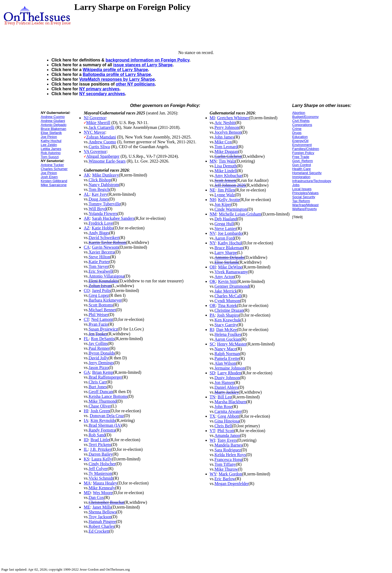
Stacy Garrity (226, 325)
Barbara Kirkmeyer (105, 300)
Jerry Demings (101, 363)
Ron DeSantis (103, 339)
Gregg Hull (224, 224)
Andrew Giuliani (53, 121)
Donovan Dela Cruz (107, 416)
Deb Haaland (226, 219)
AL (86, 194)
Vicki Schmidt (101, 478)
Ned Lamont (102, 319)
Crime (297, 129)
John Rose (223, 407)
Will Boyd (98, 209)
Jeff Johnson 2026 (230, 185)
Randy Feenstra (102, 430)
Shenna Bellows (103, 512)
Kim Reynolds (103, 420)
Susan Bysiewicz (103, 329)
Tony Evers (227, 440)
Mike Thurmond (103, 401)
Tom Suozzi (50, 157)
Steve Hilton (99, 257)
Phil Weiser (99, 315)
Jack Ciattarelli (102, 127)
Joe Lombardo (230, 233)
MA (87, 483)
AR (87, 218)
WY (213, 474)
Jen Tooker (98, 334)
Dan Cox (96, 497)
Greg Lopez (99, 295)
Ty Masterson (100, 473)
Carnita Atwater (228, 411)
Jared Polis (101, 291)
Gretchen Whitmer (233, 118)
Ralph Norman (227, 354)
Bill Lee (224, 397)
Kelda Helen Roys (230, 455)
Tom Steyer (99, 266)
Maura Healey (105, 483)
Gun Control (302, 165)
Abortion (299, 113)
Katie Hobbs (102, 228)
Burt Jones (98, 387)
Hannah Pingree (102, 522)
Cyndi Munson (227, 301)
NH (213, 200)
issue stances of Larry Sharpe (143, 65)
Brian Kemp (103, 372)
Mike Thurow (226, 469)
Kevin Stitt (227, 281)
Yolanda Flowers (103, 214)
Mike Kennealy (102, 488)
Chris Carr (98, 382)
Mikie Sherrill (98, 123)
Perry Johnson (227, 127)
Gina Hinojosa (227, 421)
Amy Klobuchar (228, 176)
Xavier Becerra (102, 252)
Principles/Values (306, 193)
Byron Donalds (102, 353)
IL (86, 449)
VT (213, 431)
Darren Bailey (101, 454)
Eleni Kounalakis (104, 281)
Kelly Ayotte (229, 200)
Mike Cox (223, 142)
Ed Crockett (99, 531)
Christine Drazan (229, 310)
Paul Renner (99, 348)
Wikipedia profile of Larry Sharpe (115, 70)
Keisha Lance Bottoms (108, 396)
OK (213, 281)
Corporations (302, 125)
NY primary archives (99, 89)
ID (86, 440)
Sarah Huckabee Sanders (113, 218)
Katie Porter (99, 262)
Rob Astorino (51, 153)
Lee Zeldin (49, 145)
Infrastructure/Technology (312, 181)
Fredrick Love (101, 223)
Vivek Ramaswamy (231, 272)
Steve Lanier (225, 228)
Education (300, 137)
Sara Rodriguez (228, 450)
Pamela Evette (227, 358)
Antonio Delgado (53, 125)
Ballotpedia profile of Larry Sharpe (117, 74)
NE (213, 190)
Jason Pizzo (99, 368)
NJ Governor (95, 118)
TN (213, 397)
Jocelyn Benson (228, 132)
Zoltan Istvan (100, 286)
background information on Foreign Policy (147, 60)
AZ (86, 228)
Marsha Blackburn (230, 402)
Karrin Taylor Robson (107, 242)
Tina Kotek (227, 305)
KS (86, 459)
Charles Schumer (54, 169)
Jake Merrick (226, 291)
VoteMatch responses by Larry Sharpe (117, 79)
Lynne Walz (225, 195)
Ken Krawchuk (228, 320)
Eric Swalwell (101, 271)
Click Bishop (100, 180)
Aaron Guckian (228, 339)
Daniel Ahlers (226, 387)
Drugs (297, 133)
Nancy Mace (225, 349)
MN (213, 161)
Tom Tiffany (225, 464)
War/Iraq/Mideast (306, 205)
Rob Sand (97, 435)
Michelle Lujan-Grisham (240, 214)
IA (86, 420)
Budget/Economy (306, 117)
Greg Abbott (228, 416)
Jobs (296, 185)
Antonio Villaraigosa (106, 276)
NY (213, 243)
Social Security (304, 197)
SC (212, 344)
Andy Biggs (99, 233)
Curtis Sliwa (99, 147)
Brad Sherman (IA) (105, 425)
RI (212, 330)
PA (212, 315)
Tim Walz (227, 161)
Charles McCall (228, 296)
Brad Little (100, 440)
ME (87, 507)
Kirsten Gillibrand (54, 181)
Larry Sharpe (226, 253)
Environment (302, 145)
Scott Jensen (225, 180)
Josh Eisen (49, 177)
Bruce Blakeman (53, 129)
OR (213, 305)
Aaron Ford (224, 238)
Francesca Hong (228, 459)
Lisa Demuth (226, 166)
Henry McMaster (232, 344)
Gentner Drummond (232, 286)
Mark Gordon (230, 474)
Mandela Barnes (228, 445)
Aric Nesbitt (225, 123)
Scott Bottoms (101, 305)
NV (213, 233)
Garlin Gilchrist (228, 156)
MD (87, 493)
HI (86, 411)
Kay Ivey (100, 194)
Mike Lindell (226, 171)
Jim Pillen (226, 190)
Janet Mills (102, 507)
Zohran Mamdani (101, 137)
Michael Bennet (102, 310)
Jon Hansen (224, 382)
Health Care (302, 169)
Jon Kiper (223, 204)
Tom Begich (99, 189)
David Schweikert (104, 238)
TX (213, 416)
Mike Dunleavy (106, 175)
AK (87, 175)
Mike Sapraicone (54, 185)
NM (213, 214)
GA (87, 372)
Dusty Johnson (227, 378)
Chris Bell (223, 426)
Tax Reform (301, 201)
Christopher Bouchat (106, 502)
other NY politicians (135, 84)
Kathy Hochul (51, 141)
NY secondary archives (102, 94)
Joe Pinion (49, 137)
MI (212, 118)
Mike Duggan (226, 151)
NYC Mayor (94, 132)
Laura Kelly (102, 459)
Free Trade (301, 157)
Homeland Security (307, 173)
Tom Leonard (226, 147)
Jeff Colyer (98, 469)
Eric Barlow (225, 479)
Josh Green (100, 411)
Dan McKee (227, 330)
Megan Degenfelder (232, 484)
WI (212, 440)
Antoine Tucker (52, 165)
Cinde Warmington (231, 209)
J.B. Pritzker (101, 449)
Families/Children (306, 149)
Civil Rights (301, 121)
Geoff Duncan (101, 392)
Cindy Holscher (102, 464)
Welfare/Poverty (305, 209)
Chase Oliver (100, 406)
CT (86, 319)
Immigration (301, 177)
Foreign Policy (303, 153)
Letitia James (51, 149)
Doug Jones (99, 199)
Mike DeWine (230, 267)
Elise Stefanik (51, 133)
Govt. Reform (303, 161)
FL (86, 339)
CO (87, 291)
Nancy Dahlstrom (104, 185)
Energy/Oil (300, 141)
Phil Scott (226, 431)
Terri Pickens (100, 445)
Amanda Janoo (227, 435)
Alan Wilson (225, 363)
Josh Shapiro (228, 315)
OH (213, 267)
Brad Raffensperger (105, 377)
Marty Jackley (227, 392)
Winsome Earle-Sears (107, 161)
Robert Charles (102, 526)
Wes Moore (103, 493)
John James (224, 137)
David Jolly (99, 358)
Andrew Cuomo (53, 117)
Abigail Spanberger (103, 156)
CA (87, 247)
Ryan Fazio (98, 324)
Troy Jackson (100, 517)
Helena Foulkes (228, 334)
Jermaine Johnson (230, 368)
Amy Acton (224, 277)
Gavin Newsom (105, 247)
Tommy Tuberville (105, 204)
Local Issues (302, 189)
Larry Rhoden (229, 373)
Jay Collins (98, 343)
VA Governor (95, 151)
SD (212, 373)
